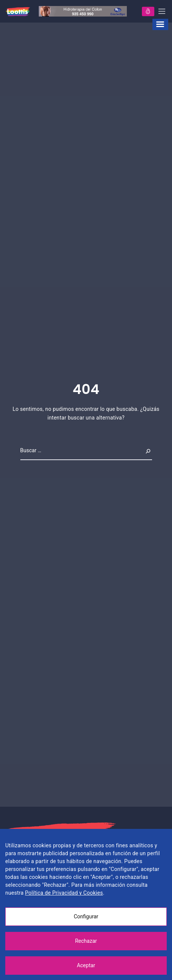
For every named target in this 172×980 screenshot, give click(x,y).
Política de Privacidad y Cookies (64, 893)
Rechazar (86, 941)
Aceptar (86, 965)
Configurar (86, 916)
